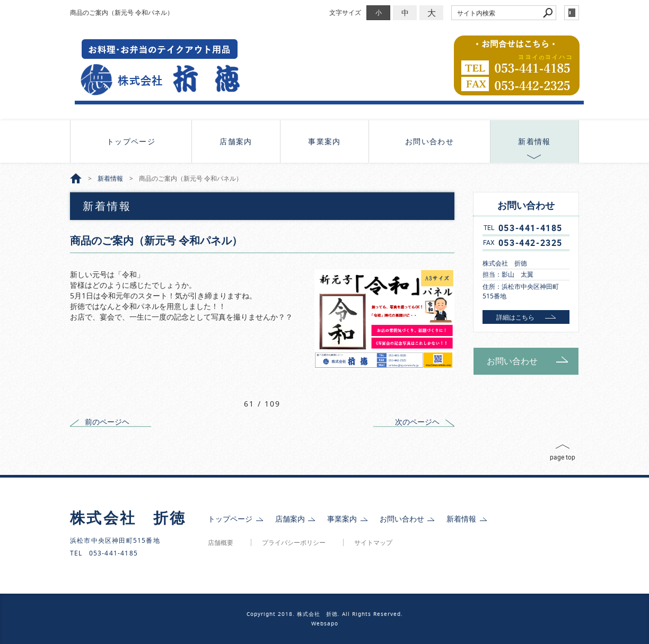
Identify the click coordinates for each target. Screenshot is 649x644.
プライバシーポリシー (294, 542)
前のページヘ (107, 422)
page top (563, 457)
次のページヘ (417, 422)
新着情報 (534, 141)
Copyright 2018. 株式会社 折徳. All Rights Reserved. (325, 614)
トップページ (131, 141)
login (572, 13)
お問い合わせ (429, 141)
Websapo (325, 624)
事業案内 (324, 141)
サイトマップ (373, 542)
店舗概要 (221, 542)
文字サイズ (345, 12)
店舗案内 (236, 141)
